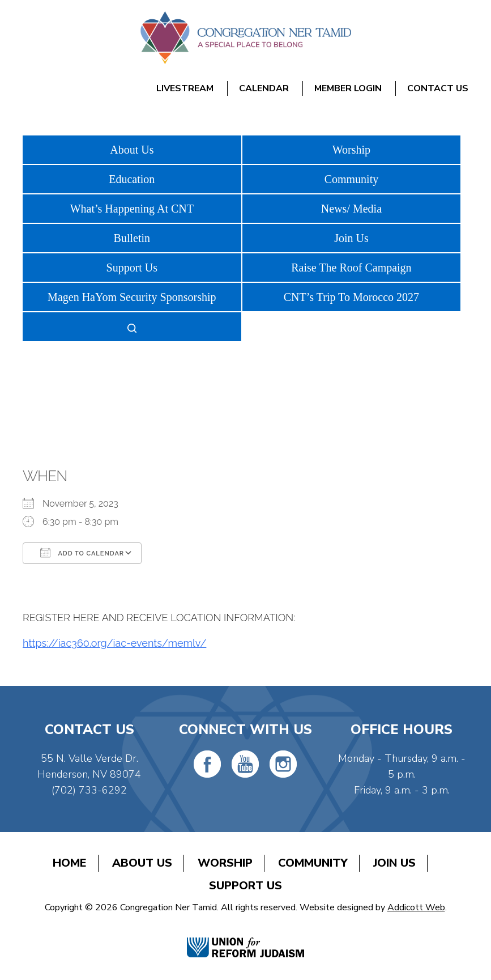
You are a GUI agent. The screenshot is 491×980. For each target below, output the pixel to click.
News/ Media (351, 209)
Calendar (264, 88)
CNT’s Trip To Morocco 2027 (351, 297)
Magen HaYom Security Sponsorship (132, 297)
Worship (351, 150)
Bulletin (132, 238)
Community (352, 179)
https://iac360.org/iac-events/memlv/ (114, 643)
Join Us (351, 238)
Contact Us (438, 88)
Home (70, 863)
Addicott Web (416, 907)
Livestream (185, 88)
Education (132, 179)
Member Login (348, 88)
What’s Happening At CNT (132, 209)
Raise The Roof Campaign (351, 268)
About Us (132, 150)
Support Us (132, 268)
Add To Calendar (82, 553)
